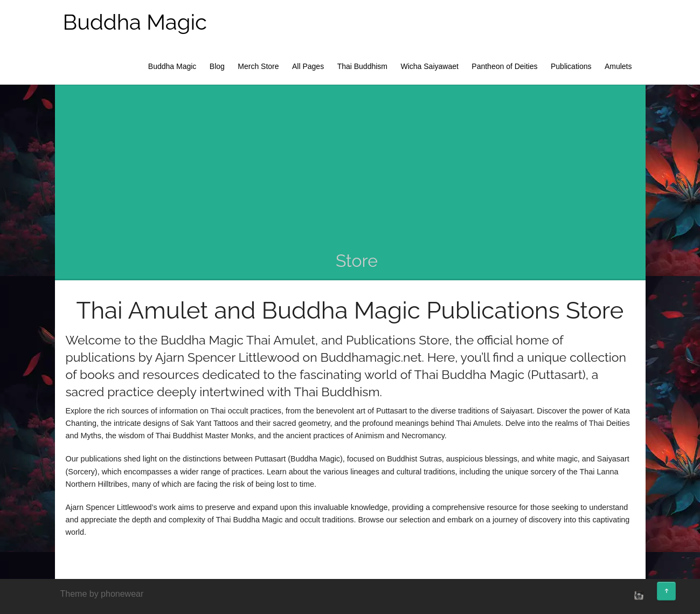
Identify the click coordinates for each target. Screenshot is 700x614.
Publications (571, 66)
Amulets (618, 66)
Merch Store (258, 66)
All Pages (308, 66)
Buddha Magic (135, 22)
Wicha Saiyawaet (429, 66)
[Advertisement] (357, 168)
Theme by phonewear (102, 594)
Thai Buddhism (362, 66)
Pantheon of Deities (504, 66)
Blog (217, 66)
